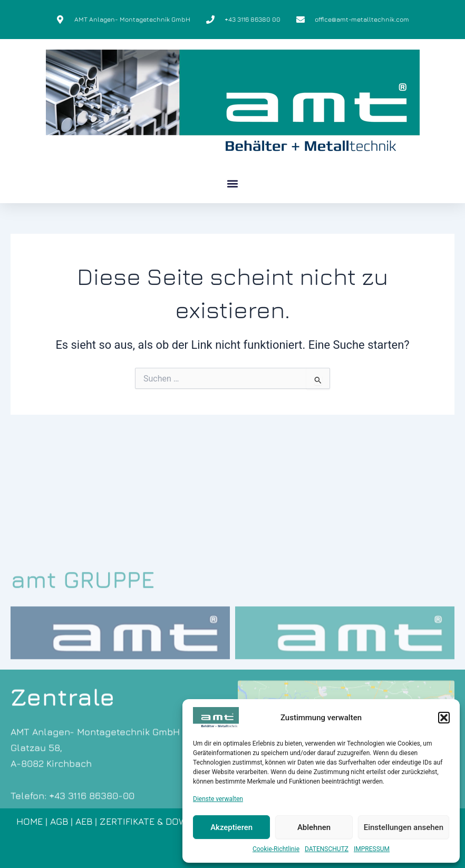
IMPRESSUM (372, 849)
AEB (84, 821)
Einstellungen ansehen (404, 827)
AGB (59, 821)
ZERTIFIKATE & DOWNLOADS (162, 821)
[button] (444, 718)
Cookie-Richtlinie (276, 849)
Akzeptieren (231, 827)
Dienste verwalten (218, 799)
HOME (30, 821)
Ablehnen (314, 827)
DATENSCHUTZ (327, 849)
